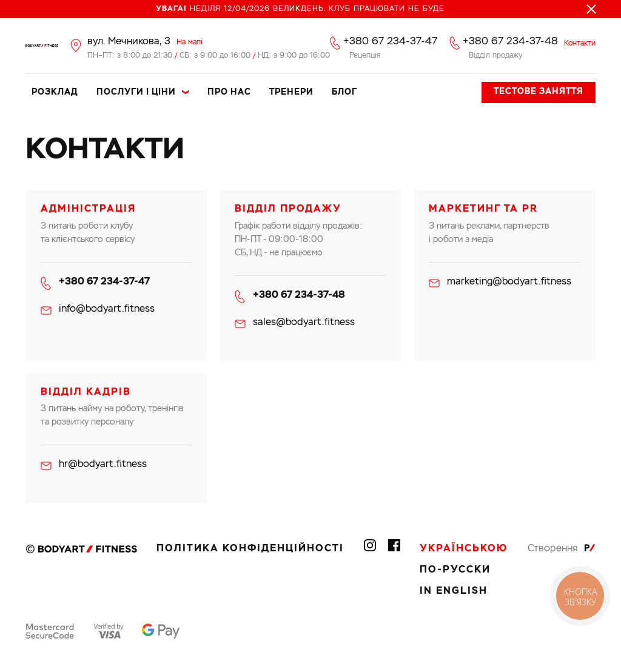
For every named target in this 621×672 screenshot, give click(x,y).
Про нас (229, 92)
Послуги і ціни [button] (136, 92)
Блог (344, 92)
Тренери (291, 92)
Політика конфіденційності (250, 549)
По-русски (455, 570)
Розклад (55, 92)
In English (454, 591)
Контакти (580, 44)
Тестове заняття (539, 92)
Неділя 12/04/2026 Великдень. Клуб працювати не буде (300, 9)
